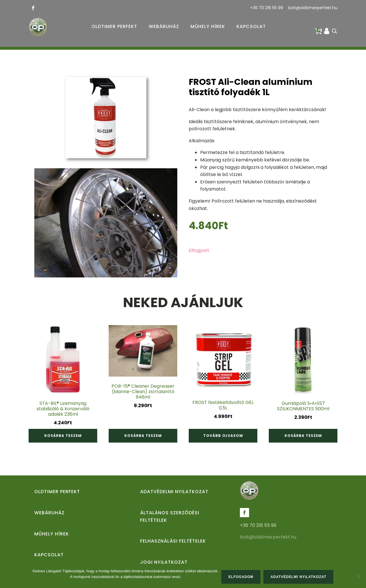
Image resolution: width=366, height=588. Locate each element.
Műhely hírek (208, 26)
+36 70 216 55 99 (267, 8)
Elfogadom (241, 577)
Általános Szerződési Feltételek (170, 516)
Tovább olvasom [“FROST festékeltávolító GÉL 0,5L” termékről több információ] (223, 436)
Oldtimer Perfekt (114, 26)
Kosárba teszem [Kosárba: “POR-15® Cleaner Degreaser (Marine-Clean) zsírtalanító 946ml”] (143, 436)
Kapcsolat (251, 26)
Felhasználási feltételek (173, 541)
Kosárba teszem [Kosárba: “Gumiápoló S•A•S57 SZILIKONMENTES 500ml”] (303, 436)
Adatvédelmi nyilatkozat (174, 492)
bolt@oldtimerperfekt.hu (313, 8)
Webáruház (164, 26)
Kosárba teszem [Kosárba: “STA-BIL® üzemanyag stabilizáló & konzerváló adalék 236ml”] (63, 436)
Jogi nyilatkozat (164, 562)
